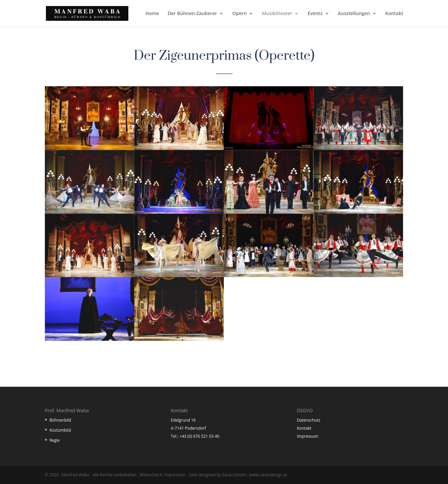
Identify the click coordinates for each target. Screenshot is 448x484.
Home (152, 14)
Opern (239, 14)
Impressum (307, 436)
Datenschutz (309, 420)
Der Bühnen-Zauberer (192, 14)
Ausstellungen (354, 14)
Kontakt (394, 14)
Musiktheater (277, 14)
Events (315, 14)
